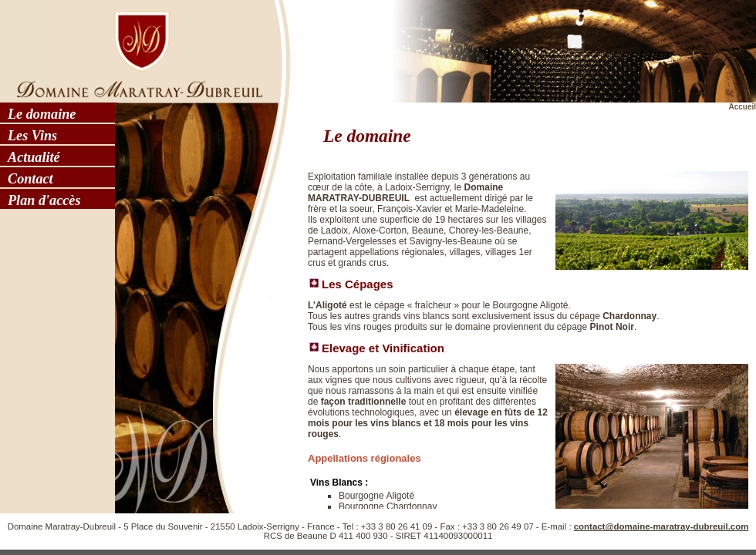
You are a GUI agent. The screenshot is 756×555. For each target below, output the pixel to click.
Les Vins (32, 136)
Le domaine (42, 114)
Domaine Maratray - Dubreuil (135, 50)
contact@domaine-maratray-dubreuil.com (661, 526)
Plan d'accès (44, 200)
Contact (30, 179)
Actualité (34, 157)
